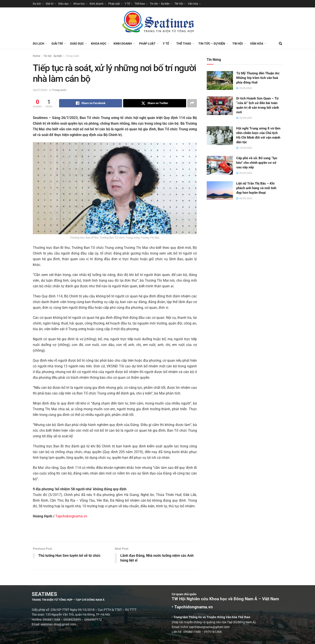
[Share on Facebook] (91, 103)
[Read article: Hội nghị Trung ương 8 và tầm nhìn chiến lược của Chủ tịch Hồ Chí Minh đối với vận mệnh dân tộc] (220, 136)
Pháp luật (114, 4)
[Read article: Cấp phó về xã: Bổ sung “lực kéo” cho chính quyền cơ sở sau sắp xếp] (220, 165)
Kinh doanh (97, 4)
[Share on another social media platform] (192, 103)
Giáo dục (63, 4)
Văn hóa (193, 4)
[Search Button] (281, 44)
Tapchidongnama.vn (71, 516)
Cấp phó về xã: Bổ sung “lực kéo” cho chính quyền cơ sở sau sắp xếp (257, 163)
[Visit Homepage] (157, 23)
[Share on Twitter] (155, 103)
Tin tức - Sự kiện (53, 56)
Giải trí (50, 4)
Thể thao (140, 4)
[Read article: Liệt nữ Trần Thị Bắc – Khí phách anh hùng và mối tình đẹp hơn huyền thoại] (220, 191)
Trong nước (72, 56)
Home (36, 56)
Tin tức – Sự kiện (160, 4)
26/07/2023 (40, 90)
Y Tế (127, 4)
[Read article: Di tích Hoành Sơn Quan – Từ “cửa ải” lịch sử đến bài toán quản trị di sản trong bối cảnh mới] (220, 106)
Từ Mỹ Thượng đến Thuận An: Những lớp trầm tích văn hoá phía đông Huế (258, 78)
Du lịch (37, 4)
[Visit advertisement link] (115, 532)
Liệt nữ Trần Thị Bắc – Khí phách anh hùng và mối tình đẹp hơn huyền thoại (256, 188)
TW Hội (179, 4)
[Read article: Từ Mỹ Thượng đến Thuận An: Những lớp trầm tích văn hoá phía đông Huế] (220, 80)
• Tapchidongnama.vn (263, 607)
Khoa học (79, 4)
